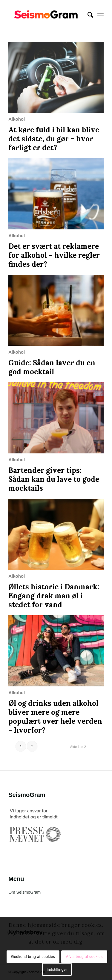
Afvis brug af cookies (84, 957)
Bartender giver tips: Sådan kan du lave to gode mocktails (54, 479)
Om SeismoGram (24, 892)
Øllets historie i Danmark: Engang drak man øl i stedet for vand (54, 596)
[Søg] (87, 15)
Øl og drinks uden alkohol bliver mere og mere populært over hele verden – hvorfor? (55, 717)
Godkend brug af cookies (33, 957)
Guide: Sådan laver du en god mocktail (52, 367)
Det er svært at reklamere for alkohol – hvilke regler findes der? (54, 255)
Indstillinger (57, 970)
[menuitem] (87, 15)
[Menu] (101, 15)
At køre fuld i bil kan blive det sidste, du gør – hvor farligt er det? (54, 139)
